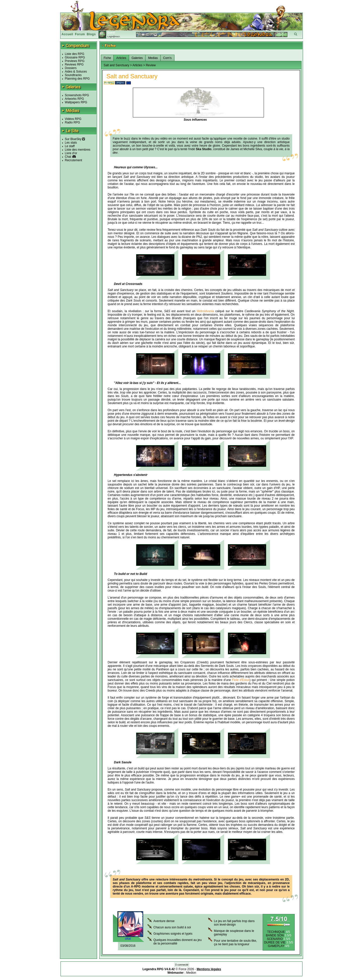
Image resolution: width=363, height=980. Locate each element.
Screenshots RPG (77, 95)
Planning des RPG (77, 79)
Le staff (70, 146)
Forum (80, 34)
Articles (121, 58)
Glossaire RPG (75, 57)
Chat (68, 157)
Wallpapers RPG (76, 102)
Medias (153, 58)
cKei (128, 939)
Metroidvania (205, 311)
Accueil (67, 34)
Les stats (71, 143)
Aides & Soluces (76, 72)
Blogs (91, 34)
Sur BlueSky (75, 139)
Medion (191, 973)
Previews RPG (75, 61)
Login (111, 37)
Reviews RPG (74, 64)
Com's (167, 58)
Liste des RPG (74, 54)
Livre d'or (71, 153)
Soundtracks (73, 75)
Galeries (137, 58)
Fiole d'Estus (241, 680)
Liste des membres (78, 150)
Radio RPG (72, 122)
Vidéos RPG (73, 119)
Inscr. (117, 37)
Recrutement (73, 160)
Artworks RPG (74, 99)
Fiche (107, 58)
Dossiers (71, 68)
